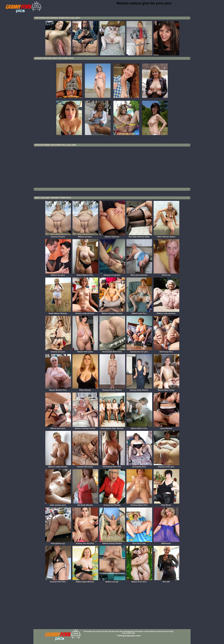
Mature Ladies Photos (58, 466)
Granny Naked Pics (139, 504)
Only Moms (166, 504)
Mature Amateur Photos (112, 312)
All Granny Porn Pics (112, 466)
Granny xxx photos (112, 274)
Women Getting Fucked (85, 427)
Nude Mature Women (58, 312)
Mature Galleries (112, 236)
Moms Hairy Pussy (166, 389)
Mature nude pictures (166, 312)
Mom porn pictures (139, 274)
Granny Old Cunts (85, 466)
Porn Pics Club (139, 542)
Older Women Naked (166, 236)
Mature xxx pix (112, 581)
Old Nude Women (85, 504)
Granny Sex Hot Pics (85, 542)
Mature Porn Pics (139, 581)
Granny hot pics (58, 236)
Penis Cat (166, 274)
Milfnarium (166, 542)
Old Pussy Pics (166, 351)
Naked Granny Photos (112, 542)
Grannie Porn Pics (58, 581)
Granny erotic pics (166, 466)
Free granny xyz (58, 542)
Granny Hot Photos (112, 504)
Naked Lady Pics (139, 312)
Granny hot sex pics (139, 351)
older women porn (58, 504)
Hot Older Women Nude (139, 236)
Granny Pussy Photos (112, 389)
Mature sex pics (85, 236)
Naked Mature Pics (85, 274)
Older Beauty (85, 389)
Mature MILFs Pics (139, 427)
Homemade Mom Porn (112, 351)
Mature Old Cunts (85, 351)
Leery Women (166, 427)
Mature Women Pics (58, 389)
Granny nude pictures (85, 312)
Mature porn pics (58, 427)
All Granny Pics (139, 466)
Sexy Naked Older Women (112, 427)
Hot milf (166, 581)
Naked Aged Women (85, 581)
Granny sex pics (58, 351)
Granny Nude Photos (139, 389)
